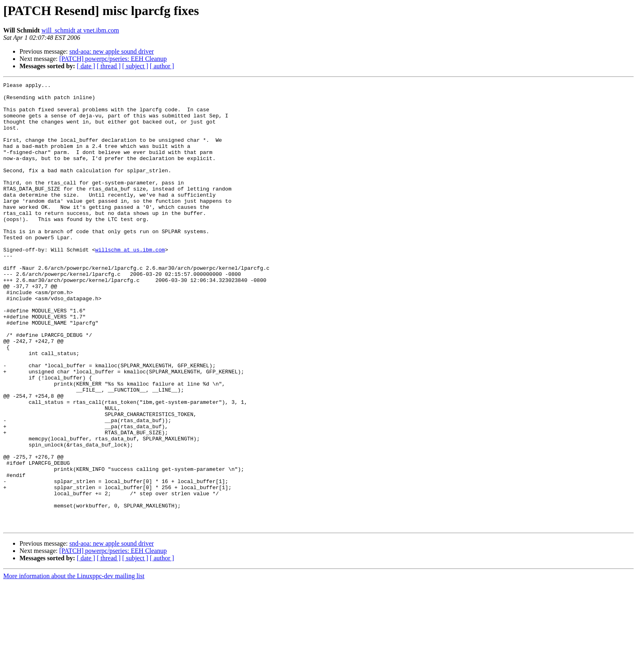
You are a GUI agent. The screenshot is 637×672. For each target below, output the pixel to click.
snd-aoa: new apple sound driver (112, 51)
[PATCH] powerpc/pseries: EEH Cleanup (113, 59)
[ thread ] (109, 66)
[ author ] (162, 66)
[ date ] (86, 66)
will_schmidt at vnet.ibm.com (80, 30)
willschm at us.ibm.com (130, 284)
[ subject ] (135, 66)
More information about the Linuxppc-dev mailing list (74, 665)
